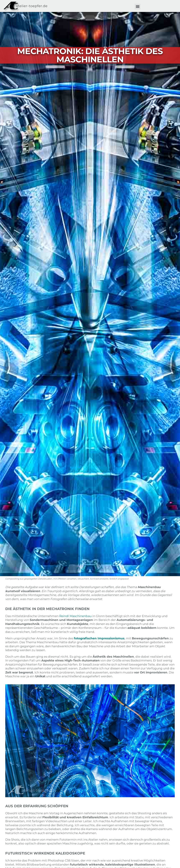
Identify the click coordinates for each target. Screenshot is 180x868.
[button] (138, 7)
